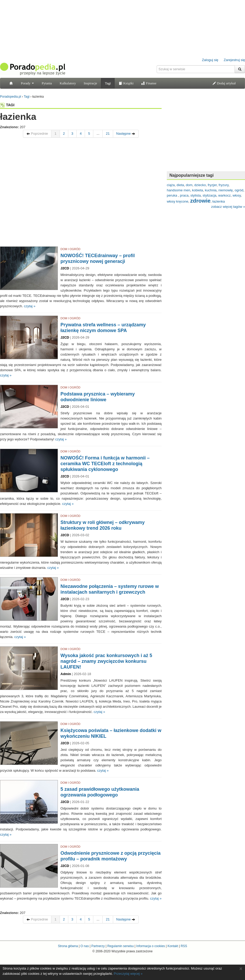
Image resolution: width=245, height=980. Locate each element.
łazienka (219, 201)
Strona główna (68, 946)
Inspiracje (90, 83)
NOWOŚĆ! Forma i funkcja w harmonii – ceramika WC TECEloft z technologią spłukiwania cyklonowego (105, 464)
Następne (126, 134)
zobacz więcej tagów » (228, 207)
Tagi (108, 83)
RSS (184, 946)
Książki (126, 83)
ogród (239, 190)
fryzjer (212, 185)
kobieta (198, 190)
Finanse (149, 83)
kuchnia (211, 190)
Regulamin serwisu (121, 946)
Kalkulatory (68, 83)
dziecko (200, 185)
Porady (27, 83)
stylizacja (209, 195)
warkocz (224, 195)
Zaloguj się (210, 60)
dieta (180, 185)
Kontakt (173, 946)
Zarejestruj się (234, 60)
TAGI (7, 105)
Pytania (47, 83)
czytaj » (30, 306)
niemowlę (226, 190)
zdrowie (200, 201)
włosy (237, 195)
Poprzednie (37, 134)
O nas (85, 946)
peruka (172, 195)
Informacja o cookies (151, 946)
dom (189, 185)
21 (108, 134)
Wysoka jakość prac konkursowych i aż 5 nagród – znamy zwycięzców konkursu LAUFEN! (106, 661)
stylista (195, 195)
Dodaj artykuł (224, 83)
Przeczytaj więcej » (128, 974)
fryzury (224, 185)
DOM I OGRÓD (70, 249)
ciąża (171, 185)
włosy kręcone (177, 201)
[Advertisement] (49, 193)
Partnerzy (98, 946)
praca (184, 195)
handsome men (179, 190)
